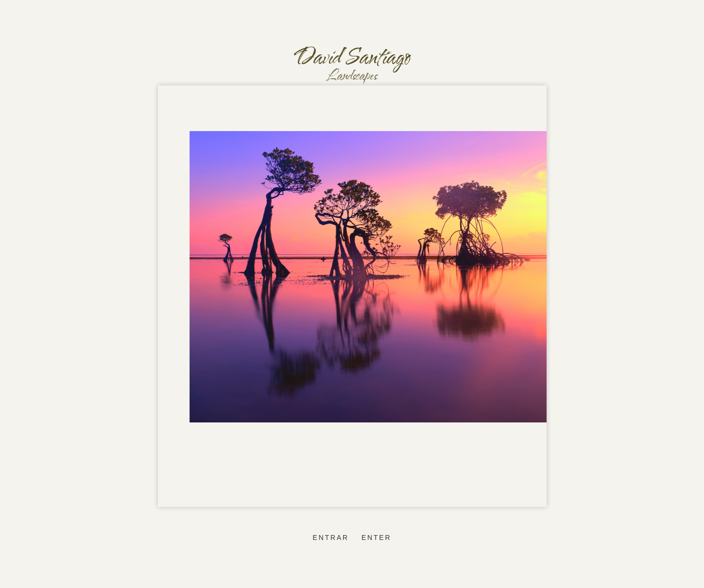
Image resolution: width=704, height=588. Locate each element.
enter (376, 538)
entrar (331, 538)
